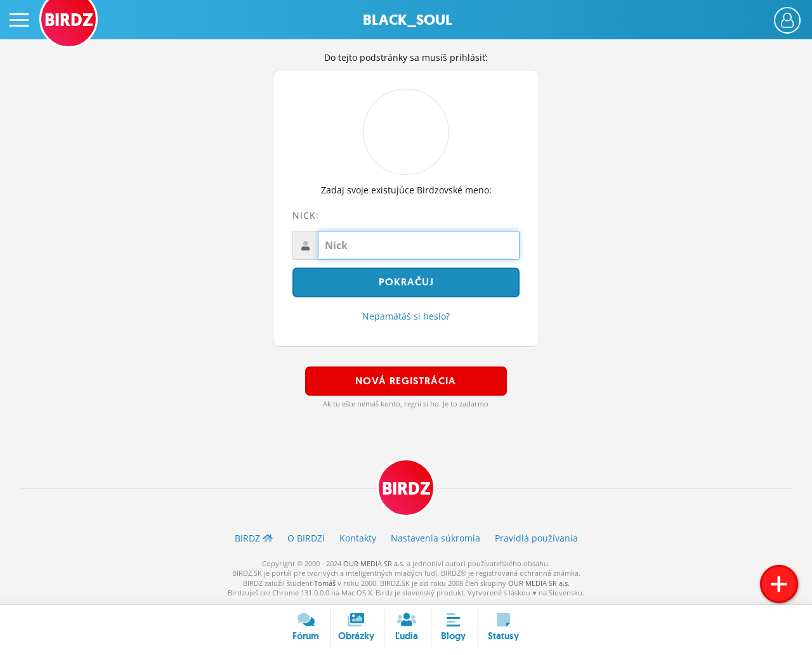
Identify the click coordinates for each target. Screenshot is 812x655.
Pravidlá (536, 538)
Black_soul (408, 20)
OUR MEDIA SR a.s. (374, 563)
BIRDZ (406, 489)
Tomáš (325, 583)
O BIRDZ (306, 538)
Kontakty (358, 538)
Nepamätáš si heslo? (406, 316)
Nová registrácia (406, 381)
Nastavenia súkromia (435, 538)
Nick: (306, 215)
